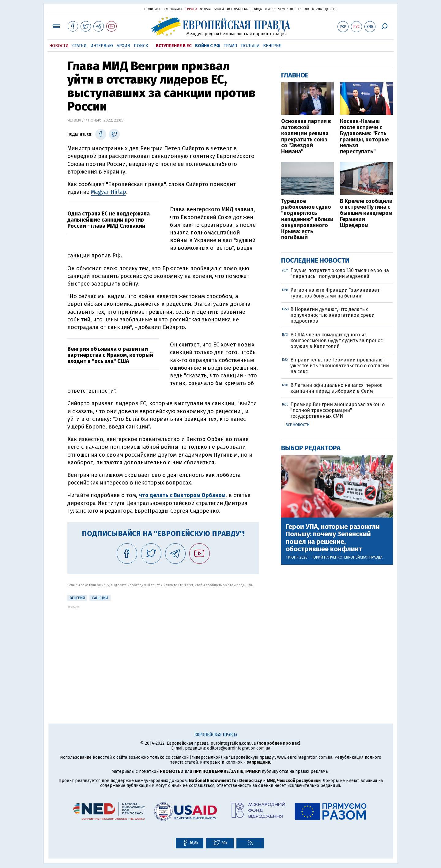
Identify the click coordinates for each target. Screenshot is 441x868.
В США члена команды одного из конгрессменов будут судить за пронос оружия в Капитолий (337, 340)
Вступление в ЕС (174, 46)
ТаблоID (303, 9)
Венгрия (272, 46)
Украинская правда (121, 9)
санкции (100, 598)
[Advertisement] (163, 652)
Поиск (141, 46)
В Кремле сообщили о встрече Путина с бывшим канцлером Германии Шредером (366, 213)
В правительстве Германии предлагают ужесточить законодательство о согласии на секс (340, 366)
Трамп (231, 46)
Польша (250, 46)
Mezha (317, 9)
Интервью (102, 46)
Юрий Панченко (328, 557)
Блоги (219, 9)
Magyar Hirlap (109, 192)
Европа (191, 9)
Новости (59, 46)
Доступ (331, 9)
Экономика (173, 9)
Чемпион (286, 9)
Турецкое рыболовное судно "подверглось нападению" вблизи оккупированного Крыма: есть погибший (307, 220)
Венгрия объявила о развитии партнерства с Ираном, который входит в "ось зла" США (110, 355)
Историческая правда (244, 9)
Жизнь (270, 9)
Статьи (79, 46)
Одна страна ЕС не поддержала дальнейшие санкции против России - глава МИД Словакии (109, 220)
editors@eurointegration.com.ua (239, 748)
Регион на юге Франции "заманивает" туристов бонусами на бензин (336, 293)
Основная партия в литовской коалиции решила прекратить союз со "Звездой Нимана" (306, 137)
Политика (152, 9)
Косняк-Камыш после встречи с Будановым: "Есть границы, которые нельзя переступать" (364, 137)
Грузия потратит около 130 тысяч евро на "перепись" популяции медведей (340, 273)
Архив (123, 46)
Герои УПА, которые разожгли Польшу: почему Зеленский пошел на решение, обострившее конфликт (333, 538)
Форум (205, 9)
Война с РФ (208, 46)
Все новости (298, 425)
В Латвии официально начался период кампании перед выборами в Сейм (336, 388)
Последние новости (315, 260)
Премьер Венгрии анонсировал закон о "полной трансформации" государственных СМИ (337, 410)
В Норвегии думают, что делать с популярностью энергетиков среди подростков (332, 315)
